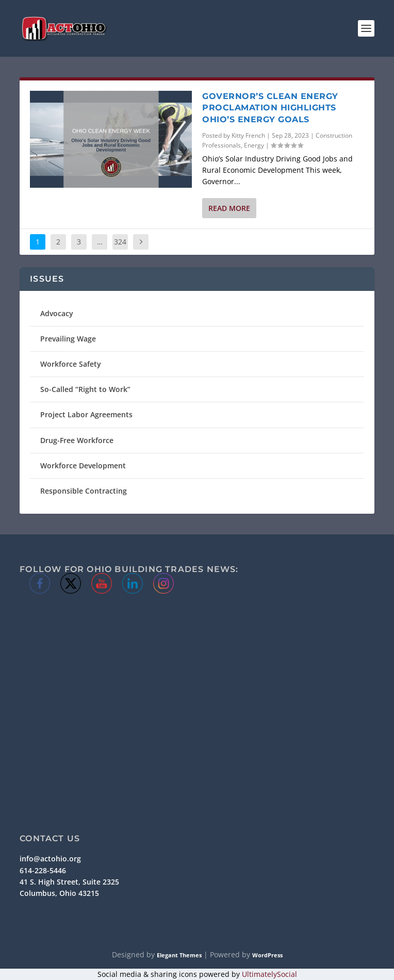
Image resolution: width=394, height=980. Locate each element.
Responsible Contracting (84, 491)
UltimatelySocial (269, 974)
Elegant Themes (179, 955)
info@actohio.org (50, 859)
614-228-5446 (43, 870)
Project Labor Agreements (86, 414)
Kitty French (248, 135)
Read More (229, 208)
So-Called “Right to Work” (85, 389)
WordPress (267, 955)
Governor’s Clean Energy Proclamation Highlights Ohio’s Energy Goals (270, 108)
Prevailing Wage (68, 339)
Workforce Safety (71, 364)
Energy (254, 145)
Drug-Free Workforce (77, 440)
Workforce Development (83, 466)
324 (120, 242)
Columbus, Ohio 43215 (59, 893)
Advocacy (57, 313)
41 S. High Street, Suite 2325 (69, 882)
